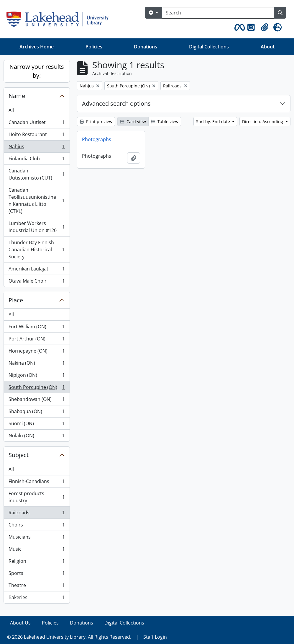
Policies (94, 47)
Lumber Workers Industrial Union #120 (37, 227)
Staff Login (155, 637)
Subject (19, 455)
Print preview (96, 122)
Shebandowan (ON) (37, 401)
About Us (20, 623)
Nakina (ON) (37, 364)
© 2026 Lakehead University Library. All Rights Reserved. (69, 637)
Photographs (97, 139)
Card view (133, 122)
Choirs (37, 526)
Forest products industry (37, 497)
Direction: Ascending (263, 122)
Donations (146, 47)
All (11, 110)
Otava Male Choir (37, 282)
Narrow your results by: (37, 71)
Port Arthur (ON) (37, 340)
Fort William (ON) (37, 328)
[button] (239, 27)
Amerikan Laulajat (37, 270)
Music (37, 550)
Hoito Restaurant (37, 136)
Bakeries (37, 599)
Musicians (37, 538)
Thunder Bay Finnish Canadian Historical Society (37, 250)
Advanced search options (116, 103)
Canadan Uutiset (37, 124)
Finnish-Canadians (37, 483)
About (268, 47)
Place (16, 300)
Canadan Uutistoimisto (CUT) (37, 174)
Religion (37, 562)
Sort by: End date (214, 122)
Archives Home (37, 47)
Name (17, 96)
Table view (165, 122)
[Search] (218, 13)
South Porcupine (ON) (37, 388)
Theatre (37, 587)
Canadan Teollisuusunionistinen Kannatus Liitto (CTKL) (37, 200)
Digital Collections (209, 47)
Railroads (37, 514)
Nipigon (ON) (37, 376)
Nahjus (37, 148)
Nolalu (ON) (37, 437)
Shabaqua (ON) (37, 413)
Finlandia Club (37, 160)
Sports (37, 574)
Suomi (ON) (37, 425)
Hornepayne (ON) (37, 352)
